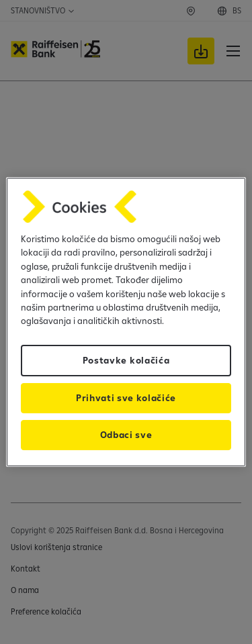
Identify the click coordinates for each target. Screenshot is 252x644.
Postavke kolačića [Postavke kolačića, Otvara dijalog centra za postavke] (126, 360)
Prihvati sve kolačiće (126, 398)
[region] (126, 322)
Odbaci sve (126, 435)
